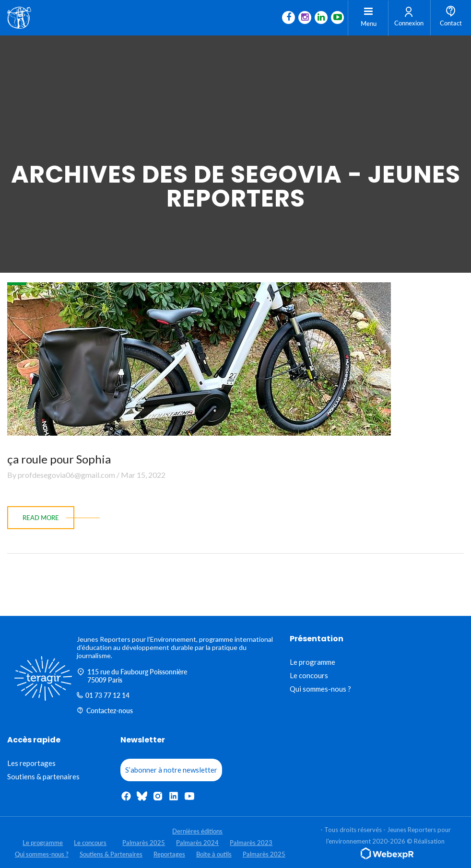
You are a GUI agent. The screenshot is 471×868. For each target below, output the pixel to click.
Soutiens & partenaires (43, 776)
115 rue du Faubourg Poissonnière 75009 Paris (132, 676)
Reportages (169, 854)
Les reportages (31, 763)
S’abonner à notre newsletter (171, 770)
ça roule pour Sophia (59, 459)
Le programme (312, 662)
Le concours (309, 675)
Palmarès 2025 (144, 843)
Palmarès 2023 (251, 843)
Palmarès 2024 (197, 843)
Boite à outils (214, 854)
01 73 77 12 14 (103, 695)
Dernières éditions (197, 831)
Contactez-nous (105, 711)
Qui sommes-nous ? (320, 689)
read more (41, 518)
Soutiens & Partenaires (111, 854)
